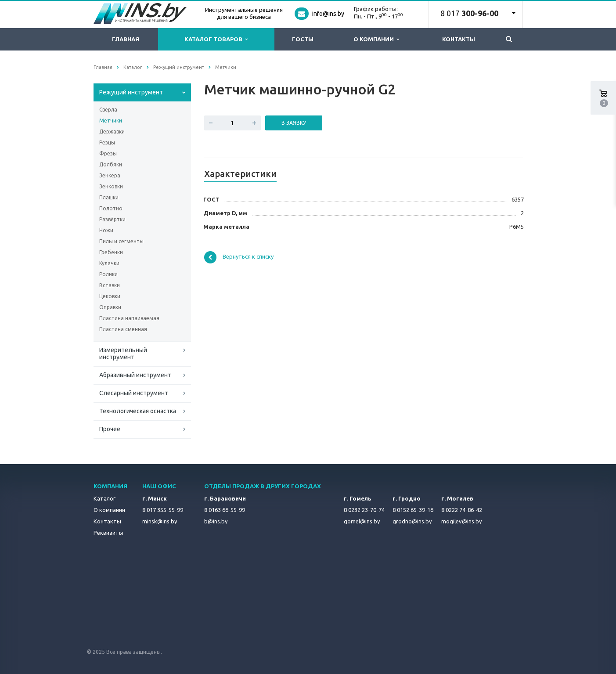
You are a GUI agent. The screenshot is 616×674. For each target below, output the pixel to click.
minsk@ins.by (160, 521)
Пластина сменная (123, 329)
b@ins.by (216, 521)
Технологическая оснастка (138, 411)
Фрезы (108, 153)
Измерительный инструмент (123, 353)
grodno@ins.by (412, 521)
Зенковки (111, 186)
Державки (112, 132)
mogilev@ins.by (461, 521)
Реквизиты (108, 533)
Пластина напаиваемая (129, 318)
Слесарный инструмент (134, 393)
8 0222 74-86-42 (462, 510)
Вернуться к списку (239, 257)
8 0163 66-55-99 (225, 510)
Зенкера (110, 175)
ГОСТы (303, 39)
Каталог (104, 498)
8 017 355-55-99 (163, 510)
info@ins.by (328, 14)
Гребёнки (111, 252)
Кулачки (109, 263)
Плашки (109, 197)
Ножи (106, 230)
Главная (126, 39)
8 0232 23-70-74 (364, 510)
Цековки (110, 296)
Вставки (110, 285)
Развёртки (112, 219)
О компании (376, 39)
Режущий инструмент (131, 92)
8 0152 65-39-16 (413, 510)
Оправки (110, 307)
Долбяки (111, 164)
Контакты (459, 39)
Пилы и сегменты (121, 241)
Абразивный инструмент (135, 375)
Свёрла (108, 110)
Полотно (111, 208)
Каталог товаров (216, 39)
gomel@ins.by (362, 521)
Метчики (111, 121)
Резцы (107, 142)
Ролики (108, 274)
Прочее (110, 429)
